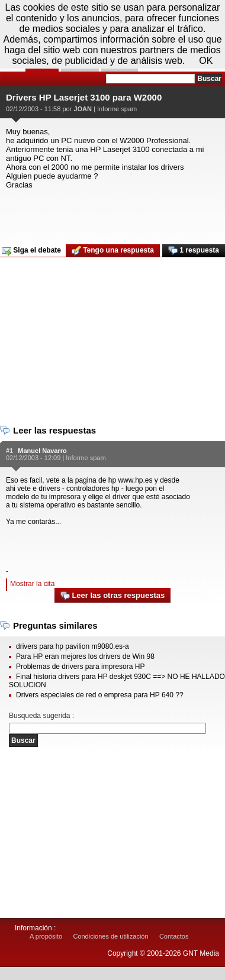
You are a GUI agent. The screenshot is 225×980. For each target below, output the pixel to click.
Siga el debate (31, 251)
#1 (9, 451)
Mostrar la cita (32, 584)
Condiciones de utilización (110, 936)
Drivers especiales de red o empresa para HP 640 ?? (100, 695)
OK (206, 61)
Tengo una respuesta (113, 251)
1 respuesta (194, 251)
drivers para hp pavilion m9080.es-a (73, 646)
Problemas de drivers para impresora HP (80, 667)
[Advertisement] (111, 213)
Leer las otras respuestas (112, 596)
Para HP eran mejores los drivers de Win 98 (85, 656)
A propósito (46, 936)
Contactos (174, 936)
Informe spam (117, 109)
